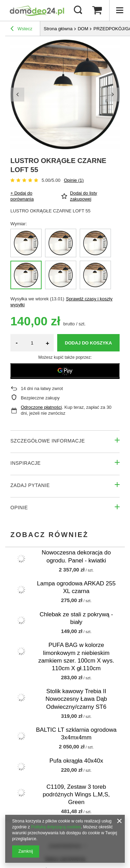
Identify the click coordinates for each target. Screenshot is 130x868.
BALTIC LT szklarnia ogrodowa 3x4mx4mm (76, 734)
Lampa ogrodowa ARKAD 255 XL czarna (76, 587)
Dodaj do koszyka (88, 343)
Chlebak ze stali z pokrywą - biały (76, 618)
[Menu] (120, 10)
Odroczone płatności (41, 407)
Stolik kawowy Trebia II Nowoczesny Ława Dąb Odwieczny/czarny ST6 (76, 699)
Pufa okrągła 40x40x (76, 761)
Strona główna (58, 29)
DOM (83, 29)
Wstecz (21, 30)
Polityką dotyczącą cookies (56, 827)
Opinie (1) (74, 180)
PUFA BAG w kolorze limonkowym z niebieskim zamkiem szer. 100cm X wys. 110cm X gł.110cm (76, 656)
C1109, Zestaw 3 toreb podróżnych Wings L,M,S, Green (76, 794)
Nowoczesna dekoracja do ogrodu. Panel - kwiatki (76, 556)
